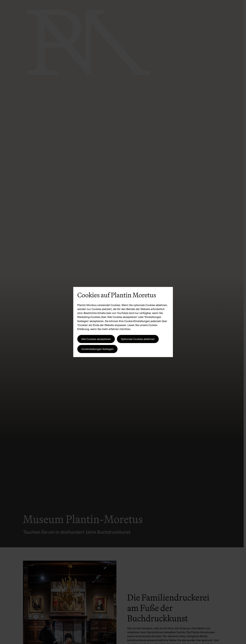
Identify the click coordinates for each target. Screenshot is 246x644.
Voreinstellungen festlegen (97, 349)
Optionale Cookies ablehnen (138, 339)
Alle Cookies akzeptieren (96, 339)
